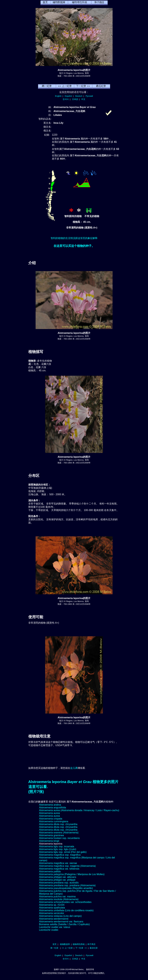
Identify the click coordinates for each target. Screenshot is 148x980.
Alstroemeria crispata (51, 819)
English (58, 96)
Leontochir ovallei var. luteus (55, 927)
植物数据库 (65, 944)
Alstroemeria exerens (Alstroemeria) (59, 833)
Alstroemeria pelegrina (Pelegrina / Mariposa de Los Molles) (72, 874)
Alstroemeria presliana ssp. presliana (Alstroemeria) (67, 885)
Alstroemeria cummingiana (54, 821)
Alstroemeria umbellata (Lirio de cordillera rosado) (66, 910)
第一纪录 (54, 948)
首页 (55, 944)
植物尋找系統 (79, 944)
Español (68, 96)
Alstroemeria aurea (50, 813)
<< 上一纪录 (67, 948)
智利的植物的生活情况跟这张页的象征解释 (74, 238)
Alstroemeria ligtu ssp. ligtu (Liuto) (58, 849)
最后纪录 (94, 948)
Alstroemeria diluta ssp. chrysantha (58, 824)
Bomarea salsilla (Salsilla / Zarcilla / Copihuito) (64, 924)
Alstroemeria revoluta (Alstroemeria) (59, 899)
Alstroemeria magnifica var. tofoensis (59, 869)
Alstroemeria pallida (50, 871)
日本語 (75, 99)
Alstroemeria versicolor (52, 913)
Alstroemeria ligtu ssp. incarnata (57, 846)
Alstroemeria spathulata (52, 908)
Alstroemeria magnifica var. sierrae (58, 863)
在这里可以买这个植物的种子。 (74, 246)
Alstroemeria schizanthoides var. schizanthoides (65, 902)
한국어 (66, 99)
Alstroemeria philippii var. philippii (57, 880)
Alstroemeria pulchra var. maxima (57, 897)
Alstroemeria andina (50, 805)
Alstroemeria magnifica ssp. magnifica (60, 855)
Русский (89, 96)
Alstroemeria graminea (52, 835)
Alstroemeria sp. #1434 (52, 905)
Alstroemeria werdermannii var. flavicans (61, 922)
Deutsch (79, 96)
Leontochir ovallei (49, 930)
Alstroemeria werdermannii (54, 919)
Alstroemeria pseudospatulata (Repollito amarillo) (66, 888)
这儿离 (74, 768)
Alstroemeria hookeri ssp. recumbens (59, 838)
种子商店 (91, 944)
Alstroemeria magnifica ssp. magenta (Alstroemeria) (67, 866)
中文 (83, 99)
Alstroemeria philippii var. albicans (58, 877)
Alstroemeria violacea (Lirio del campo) (60, 916)
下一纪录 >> (81, 948)
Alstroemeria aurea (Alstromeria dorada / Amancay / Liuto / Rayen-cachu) (79, 810)
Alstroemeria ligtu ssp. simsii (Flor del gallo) (63, 852)
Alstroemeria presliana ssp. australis (59, 883)
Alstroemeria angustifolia (53, 808)
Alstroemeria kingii (49, 841)
